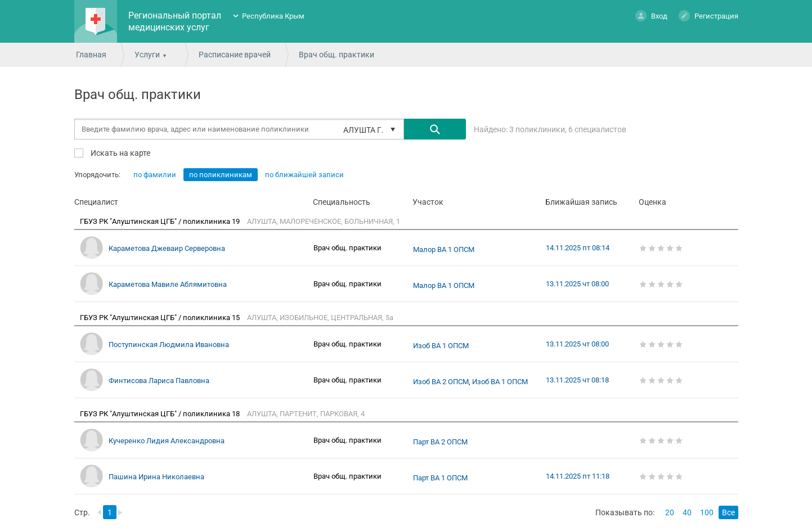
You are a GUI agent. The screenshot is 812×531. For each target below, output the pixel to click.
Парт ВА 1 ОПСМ (440, 478)
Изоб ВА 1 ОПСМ (441, 346)
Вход (651, 15)
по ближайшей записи (304, 175)
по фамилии (155, 175)
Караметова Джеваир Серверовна (167, 248)
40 (687, 512)
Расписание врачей (235, 55)
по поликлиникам (221, 175)
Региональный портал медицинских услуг (175, 21)
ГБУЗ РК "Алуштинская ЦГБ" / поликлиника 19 (161, 221)
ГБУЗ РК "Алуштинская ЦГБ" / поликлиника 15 (161, 318)
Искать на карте (120, 153)
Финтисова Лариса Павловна (159, 381)
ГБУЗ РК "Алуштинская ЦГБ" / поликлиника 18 (161, 414)
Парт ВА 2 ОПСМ (440, 442)
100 (707, 512)
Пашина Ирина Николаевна (156, 477)
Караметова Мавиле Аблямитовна (168, 284)
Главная (91, 55)
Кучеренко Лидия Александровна (167, 441)
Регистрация (708, 15)
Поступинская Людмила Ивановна (169, 345)
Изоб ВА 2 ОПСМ (441, 382)
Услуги (147, 55)
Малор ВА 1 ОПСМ (444, 250)
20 (670, 512)
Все (728, 512)
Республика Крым (273, 16)
